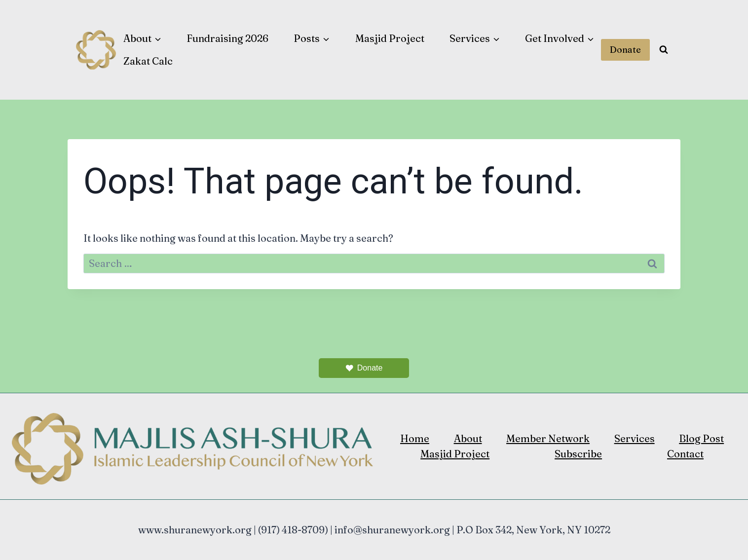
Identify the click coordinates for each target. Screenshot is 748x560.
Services (635, 438)
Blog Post (701, 438)
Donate (625, 50)
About (468, 438)
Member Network (548, 438)
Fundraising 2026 (227, 38)
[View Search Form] (664, 50)
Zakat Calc (148, 61)
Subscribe (578, 454)
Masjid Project (390, 38)
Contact (685, 454)
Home (415, 438)
